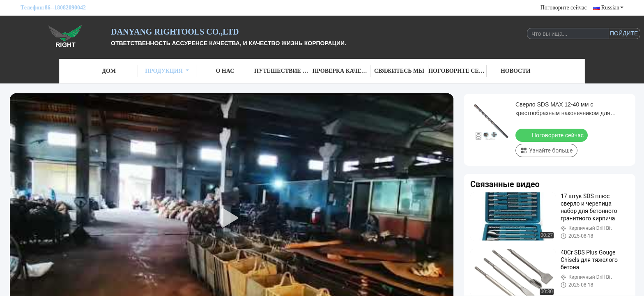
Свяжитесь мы (399, 71)
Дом (109, 71)
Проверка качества (341, 71)
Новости (516, 71)
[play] (232, 218)
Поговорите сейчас (564, 8)
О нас (225, 71)
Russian (612, 8)
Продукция (167, 71)
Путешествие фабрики (283, 71)
